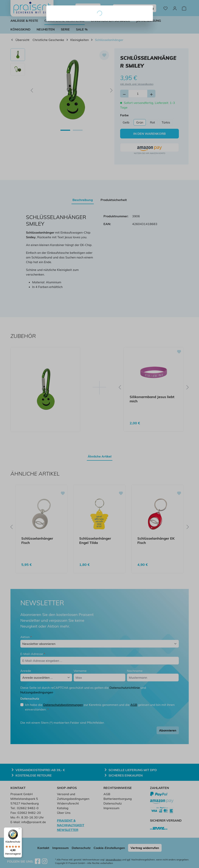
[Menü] (20, 830)
